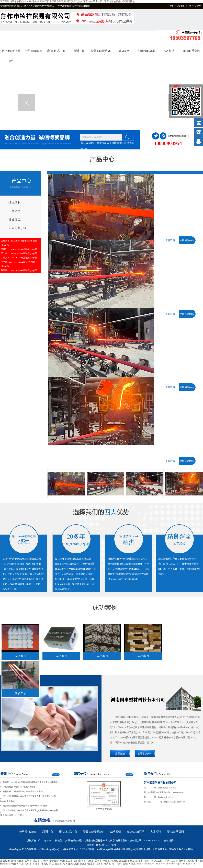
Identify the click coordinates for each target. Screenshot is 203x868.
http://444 (141, 864)
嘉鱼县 (123, 861)
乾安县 (20, 861)
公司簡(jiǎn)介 (34, 51)
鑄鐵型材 (15, 203)
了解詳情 (170, 240)
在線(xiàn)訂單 (146, 51)
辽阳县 (98, 861)
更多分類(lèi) (17, 228)
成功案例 (124, 51)
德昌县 (83, 864)
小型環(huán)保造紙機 (64, 821)
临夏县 (58, 864)
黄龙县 (132, 864)
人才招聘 (169, 51)
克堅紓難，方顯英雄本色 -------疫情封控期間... (24, 792)
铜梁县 (91, 864)
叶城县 (44, 864)
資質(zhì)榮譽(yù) (101, 51)
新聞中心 (79, 51)
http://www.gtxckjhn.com (175, 802)
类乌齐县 (89, 861)
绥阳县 (99, 864)
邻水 (140, 861)
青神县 (12, 864)
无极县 (4, 861)
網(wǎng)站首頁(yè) (11, 53)
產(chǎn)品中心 (56, 51)
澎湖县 (115, 861)
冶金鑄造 (15, 211)
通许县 (199, 861)
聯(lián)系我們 (195, 6)
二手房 (166, 861)
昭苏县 (67, 864)
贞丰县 (61, 861)
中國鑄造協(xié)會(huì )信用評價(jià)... (20, 787)
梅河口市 (148, 861)
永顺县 (106, 861)
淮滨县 (107, 864)
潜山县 (36, 861)
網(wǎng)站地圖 (177, 6)
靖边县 (75, 864)
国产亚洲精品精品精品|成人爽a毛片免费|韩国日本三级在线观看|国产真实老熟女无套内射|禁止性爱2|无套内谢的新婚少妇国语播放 (67, 1)
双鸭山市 (78, 861)
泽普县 (53, 861)
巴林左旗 (132, 861)
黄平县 (20, 864)
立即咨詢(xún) (187, 240)
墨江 (51, 864)
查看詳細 (120, 754)
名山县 (69, 861)
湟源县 (190, 861)
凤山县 (158, 861)
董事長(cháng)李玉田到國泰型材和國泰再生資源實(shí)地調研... (31, 782)
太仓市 (44, 861)
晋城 (125, 864)
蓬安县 (182, 861)
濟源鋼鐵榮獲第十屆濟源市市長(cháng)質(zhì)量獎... (26, 806)
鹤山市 (12, 861)
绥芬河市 (117, 864)
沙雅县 (36, 864)
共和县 (28, 864)
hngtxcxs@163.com (166, 797)
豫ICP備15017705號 (106, 845)
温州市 (28, 861)
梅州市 (4, 864)
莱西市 (174, 861)
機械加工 (15, 220)
